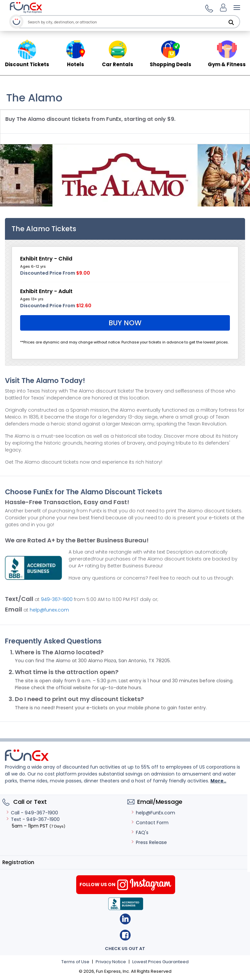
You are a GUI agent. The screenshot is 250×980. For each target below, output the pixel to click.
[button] (208, 8)
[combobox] (127, 22)
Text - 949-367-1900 (33, 819)
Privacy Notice (111, 962)
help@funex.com (49, 610)
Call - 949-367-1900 (32, 813)
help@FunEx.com (153, 813)
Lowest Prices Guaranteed (160, 962)
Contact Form (150, 823)
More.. (218, 781)
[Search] (231, 22)
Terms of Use (75, 962)
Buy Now (125, 323)
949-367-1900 (57, 599)
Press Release (149, 842)
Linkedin (125, 919)
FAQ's (140, 832)
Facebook (125, 935)
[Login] (223, 8)
